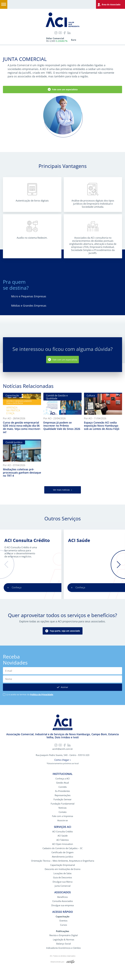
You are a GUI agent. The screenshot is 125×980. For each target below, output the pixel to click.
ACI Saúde (79, 540)
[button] (7, 564)
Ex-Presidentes (62, 791)
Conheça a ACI (62, 779)
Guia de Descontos (62, 877)
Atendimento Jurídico (62, 857)
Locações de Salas (62, 873)
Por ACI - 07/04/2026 (14, 465)
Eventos (63, 921)
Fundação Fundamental (63, 804)
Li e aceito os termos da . (30, 695)
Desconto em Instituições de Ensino (63, 869)
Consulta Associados (63, 901)
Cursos (64, 925)
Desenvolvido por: (63, 962)
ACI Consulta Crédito (27, 540)
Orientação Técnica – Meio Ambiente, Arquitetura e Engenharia (63, 861)
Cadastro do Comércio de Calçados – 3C (62, 848)
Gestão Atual (62, 783)
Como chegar (62, 760)
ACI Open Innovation (63, 844)
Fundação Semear (62, 799)
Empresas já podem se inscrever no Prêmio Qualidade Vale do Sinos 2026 (62, 426)
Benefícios (62, 897)
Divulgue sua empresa (62, 905)
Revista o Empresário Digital (64, 935)
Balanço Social (64, 944)
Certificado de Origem (62, 852)
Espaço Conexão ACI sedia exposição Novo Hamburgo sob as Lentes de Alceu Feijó (102, 426)
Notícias (62, 808)
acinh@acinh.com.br (63, 749)
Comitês (63, 787)
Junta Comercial (63, 886)
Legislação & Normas (64, 940)
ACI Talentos (63, 840)
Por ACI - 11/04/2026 (95, 418)
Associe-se (62, 820)
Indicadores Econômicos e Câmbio (63, 948)
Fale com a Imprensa (62, 816)
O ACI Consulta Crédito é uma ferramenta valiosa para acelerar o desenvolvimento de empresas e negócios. (21, 552)
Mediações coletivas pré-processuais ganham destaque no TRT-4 (22, 472)
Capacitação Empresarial (63, 865)
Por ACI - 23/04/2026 (55, 418)
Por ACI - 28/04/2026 (14, 418)
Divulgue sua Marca (62, 882)
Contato (63, 812)
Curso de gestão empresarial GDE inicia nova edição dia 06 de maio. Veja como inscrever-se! (22, 427)
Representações (63, 795)
